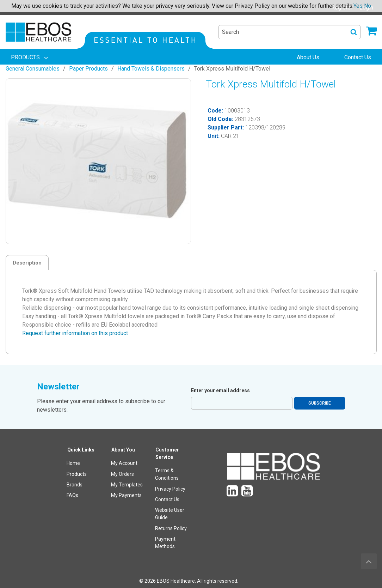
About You (123, 450)
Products (77, 474)
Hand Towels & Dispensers (151, 69)
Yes (358, 6)
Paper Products (88, 69)
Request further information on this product (75, 333)
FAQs (72, 495)
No (368, 6)
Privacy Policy (170, 489)
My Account (124, 463)
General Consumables (33, 69)
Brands (75, 485)
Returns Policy (171, 528)
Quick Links (81, 450)
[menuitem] (30, 57)
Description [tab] (27, 263)
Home (73, 463)
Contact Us (167, 499)
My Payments (126, 495)
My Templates (127, 485)
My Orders (122, 474)
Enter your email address (220, 390)
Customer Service (167, 453)
